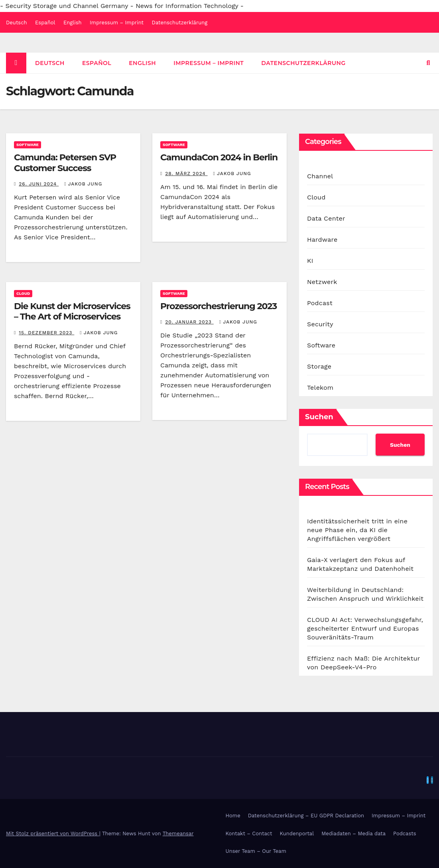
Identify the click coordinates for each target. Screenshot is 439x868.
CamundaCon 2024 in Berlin (219, 157)
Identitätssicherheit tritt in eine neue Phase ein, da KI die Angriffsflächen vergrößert (357, 530)
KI (310, 261)
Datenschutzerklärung (180, 23)
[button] (428, 63)
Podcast (320, 303)
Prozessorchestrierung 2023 (219, 306)
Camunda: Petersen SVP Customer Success (65, 163)
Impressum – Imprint (117, 23)
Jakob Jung (83, 184)
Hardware (322, 240)
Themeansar (178, 833)
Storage (319, 366)
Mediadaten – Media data (353, 833)
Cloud (23, 293)
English (73, 23)
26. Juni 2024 (39, 184)
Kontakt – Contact (249, 833)
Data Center (326, 218)
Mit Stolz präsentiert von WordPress (53, 833)
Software (28, 145)
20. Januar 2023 (189, 322)
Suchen (319, 417)
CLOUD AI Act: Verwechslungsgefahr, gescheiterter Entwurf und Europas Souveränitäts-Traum (365, 628)
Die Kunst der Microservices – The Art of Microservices (72, 311)
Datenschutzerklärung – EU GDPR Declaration (306, 816)
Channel (320, 176)
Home (233, 816)
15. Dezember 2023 (46, 333)
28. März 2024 (186, 174)
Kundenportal (297, 833)
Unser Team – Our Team (256, 851)
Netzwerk (322, 282)
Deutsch (17, 23)
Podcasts (405, 833)
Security (320, 324)
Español (45, 23)
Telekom (320, 388)
